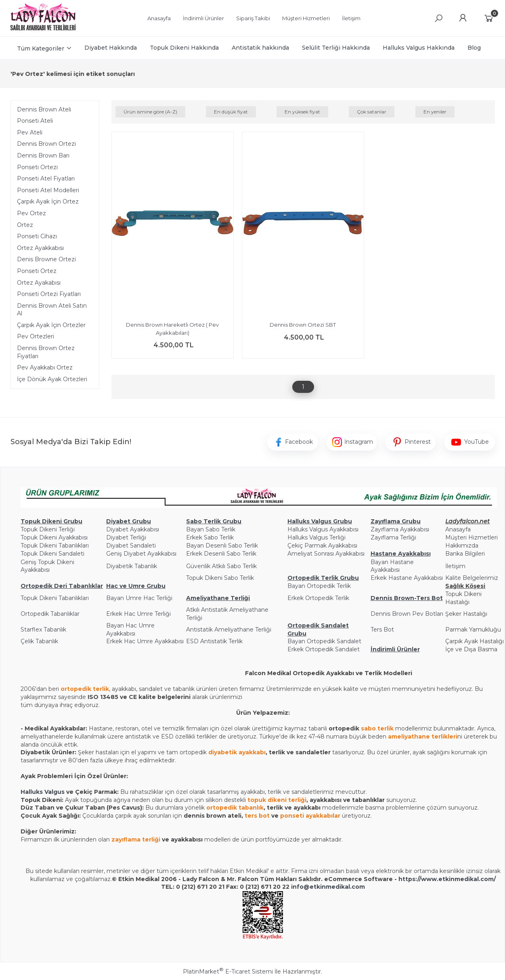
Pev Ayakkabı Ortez (45, 367)
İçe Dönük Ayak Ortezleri (52, 379)
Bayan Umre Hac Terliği (139, 598)
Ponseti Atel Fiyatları (46, 178)
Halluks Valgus (43, 792)
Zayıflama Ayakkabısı (400, 529)
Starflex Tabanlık (43, 630)
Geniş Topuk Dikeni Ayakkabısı (47, 566)
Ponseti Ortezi (37, 167)
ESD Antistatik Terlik (214, 641)
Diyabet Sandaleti (131, 546)
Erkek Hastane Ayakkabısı (407, 578)
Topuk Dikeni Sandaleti (52, 554)
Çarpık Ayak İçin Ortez (48, 201)
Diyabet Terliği (126, 537)
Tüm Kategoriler (41, 48)
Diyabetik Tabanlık (132, 566)
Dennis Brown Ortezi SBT (303, 325)
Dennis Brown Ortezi (46, 144)
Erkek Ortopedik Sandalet (324, 649)
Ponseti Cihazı (37, 236)
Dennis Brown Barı (43, 155)
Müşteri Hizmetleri (471, 537)
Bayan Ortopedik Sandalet (324, 641)
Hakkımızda (462, 546)
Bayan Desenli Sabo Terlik (222, 546)
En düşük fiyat (231, 112)
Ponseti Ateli (35, 121)
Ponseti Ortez (37, 271)
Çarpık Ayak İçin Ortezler (51, 325)
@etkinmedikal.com (334, 887)
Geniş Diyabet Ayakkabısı (141, 554)
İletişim (455, 566)
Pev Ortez (31, 213)
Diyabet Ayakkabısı (133, 529)
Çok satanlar (372, 112)
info (297, 887)
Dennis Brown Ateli (44, 109)
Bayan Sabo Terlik (211, 529)
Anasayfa (458, 529)
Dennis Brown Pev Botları (407, 614)
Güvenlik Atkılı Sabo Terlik (221, 566)
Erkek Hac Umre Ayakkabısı (145, 641)
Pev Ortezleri (36, 336)
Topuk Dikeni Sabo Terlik (220, 578)
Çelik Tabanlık (39, 641)
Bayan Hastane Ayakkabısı (392, 566)
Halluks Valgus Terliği (316, 537)
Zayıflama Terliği (393, 537)
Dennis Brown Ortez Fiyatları (46, 352)
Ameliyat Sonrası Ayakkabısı (326, 554)
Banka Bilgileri (465, 554)
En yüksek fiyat (302, 112)
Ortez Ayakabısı (39, 283)
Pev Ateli (30, 132)
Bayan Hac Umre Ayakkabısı (130, 630)
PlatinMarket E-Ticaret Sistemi (228, 972)
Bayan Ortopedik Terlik (319, 586)
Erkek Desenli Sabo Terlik (221, 554)
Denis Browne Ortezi (46, 259)
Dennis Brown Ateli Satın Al (52, 310)
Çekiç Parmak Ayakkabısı (322, 546)
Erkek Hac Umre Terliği (138, 614)
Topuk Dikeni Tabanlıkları (55, 546)
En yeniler (435, 112)
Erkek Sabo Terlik (210, 537)
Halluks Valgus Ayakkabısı (323, 529)
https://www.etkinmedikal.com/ (447, 879)
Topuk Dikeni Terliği (48, 529)
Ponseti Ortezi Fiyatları (49, 294)
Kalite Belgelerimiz (472, 578)
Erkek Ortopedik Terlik (318, 598)
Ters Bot (382, 630)
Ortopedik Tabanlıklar (50, 614)
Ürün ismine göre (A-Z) (150, 112)
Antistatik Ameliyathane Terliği (229, 630)
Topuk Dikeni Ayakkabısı (54, 537)
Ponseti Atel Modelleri (48, 190)
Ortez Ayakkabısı (40, 248)
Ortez (25, 225)
